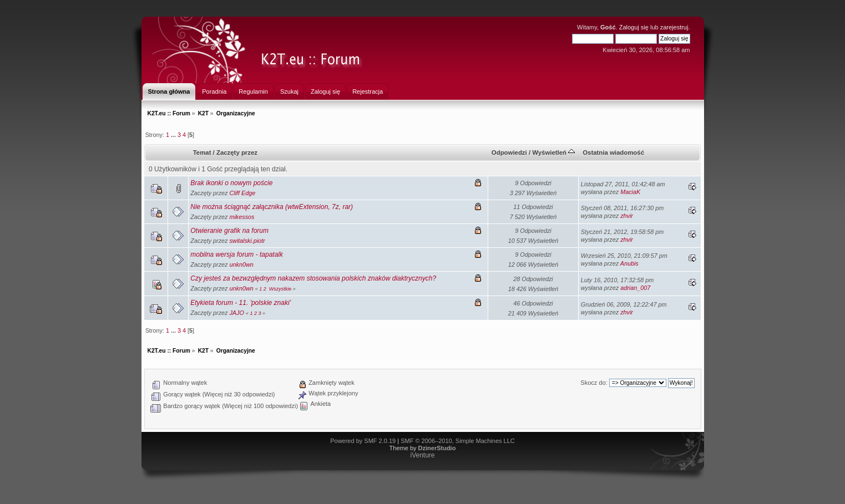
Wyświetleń (553, 152)
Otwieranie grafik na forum (229, 231)
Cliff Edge (242, 193)
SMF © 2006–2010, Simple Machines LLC (458, 441)
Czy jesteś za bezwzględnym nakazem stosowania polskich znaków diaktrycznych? (313, 278)
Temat (202, 152)
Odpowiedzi (509, 152)
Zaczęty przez (237, 152)
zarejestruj (674, 27)
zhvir (627, 216)
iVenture (422, 455)
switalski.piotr (247, 241)
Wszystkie (280, 289)
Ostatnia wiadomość (613, 152)
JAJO (236, 313)
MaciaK (630, 192)
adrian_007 (635, 288)
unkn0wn (241, 264)
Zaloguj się (634, 27)
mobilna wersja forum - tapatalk (237, 254)
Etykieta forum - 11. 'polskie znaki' (241, 303)
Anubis (629, 263)
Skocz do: (594, 383)
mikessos (242, 217)
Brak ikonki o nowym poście (231, 183)
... (174, 135)
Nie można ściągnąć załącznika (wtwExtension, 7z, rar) (272, 207)
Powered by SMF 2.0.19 (363, 441)
